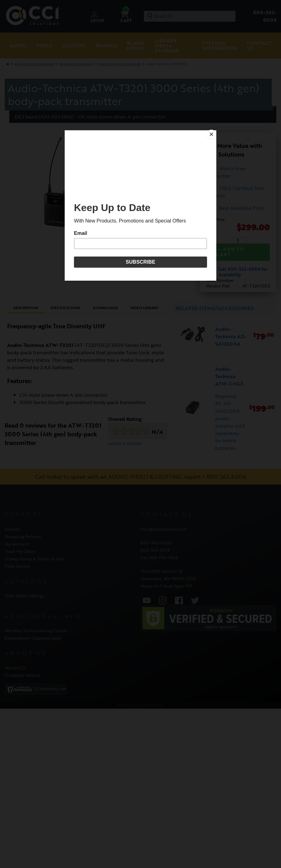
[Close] (215, 132)
